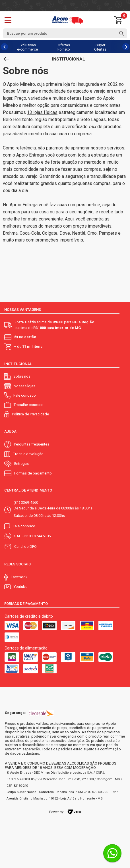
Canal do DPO (25, 547)
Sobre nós (22, 376)
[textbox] (65, 33)
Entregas (21, 464)
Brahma (10, 233)
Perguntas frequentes (32, 444)
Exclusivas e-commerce (27, 47)
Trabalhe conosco (29, 405)
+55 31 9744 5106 (36, 536)
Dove (65, 233)
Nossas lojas (24, 386)
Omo (92, 233)
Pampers (108, 233)
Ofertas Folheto (64, 47)
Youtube (20, 587)
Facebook (19, 577)
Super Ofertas (100, 47)
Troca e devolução (28, 454)
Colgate (50, 233)
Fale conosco (25, 395)
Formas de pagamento (33, 473)
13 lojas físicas (42, 112)
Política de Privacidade (30, 414)
